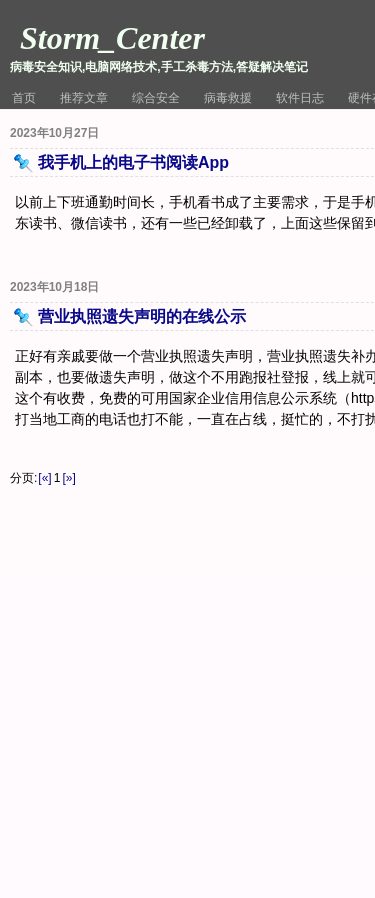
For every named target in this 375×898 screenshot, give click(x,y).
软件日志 (300, 98)
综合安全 (156, 98)
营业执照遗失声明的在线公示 (142, 316)
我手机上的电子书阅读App (133, 162)
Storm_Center (112, 38)
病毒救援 (228, 98)
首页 (24, 98)
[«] (44, 478)
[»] (68, 478)
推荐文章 (84, 98)
